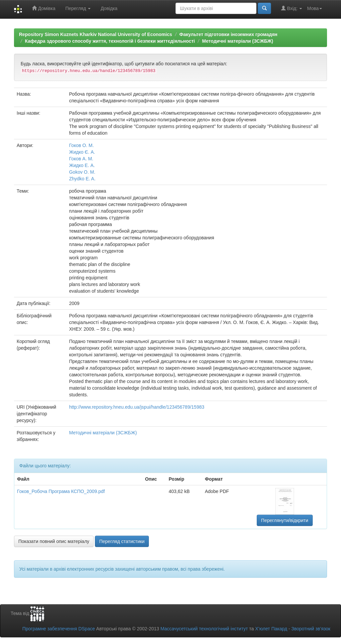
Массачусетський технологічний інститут (204, 629)
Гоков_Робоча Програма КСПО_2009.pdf (61, 491)
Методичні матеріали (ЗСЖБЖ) (238, 41)
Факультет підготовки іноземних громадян (228, 34)
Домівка (44, 8)
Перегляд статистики (122, 541)
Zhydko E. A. (82, 179)
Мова (315, 8)
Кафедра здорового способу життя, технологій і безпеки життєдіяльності (110, 41)
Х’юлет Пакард (271, 629)
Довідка (109, 8)
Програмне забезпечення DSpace (59, 629)
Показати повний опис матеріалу (54, 541)
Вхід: (292, 8)
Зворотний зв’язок (311, 629)
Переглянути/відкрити (285, 520)
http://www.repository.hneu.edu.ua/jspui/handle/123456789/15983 (137, 407)
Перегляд (78, 8)
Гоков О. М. (81, 145)
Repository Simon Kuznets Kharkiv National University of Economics (96, 34)
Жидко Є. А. (82, 152)
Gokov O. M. (82, 172)
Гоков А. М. (81, 159)
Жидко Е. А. (82, 165)
